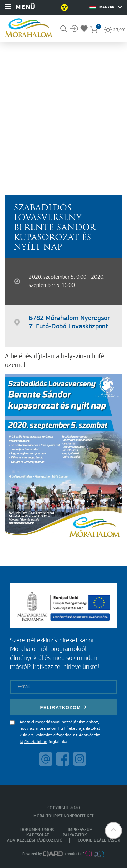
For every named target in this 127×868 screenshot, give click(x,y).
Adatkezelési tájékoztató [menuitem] (35, 841)
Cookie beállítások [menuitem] (99, 841)
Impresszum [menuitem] (80, 830)
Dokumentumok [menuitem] (37, 830)
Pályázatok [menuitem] (75, 835)
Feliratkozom (64, 707)
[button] (113, 831)
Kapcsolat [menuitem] (38, 835)
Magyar (106, 7)
